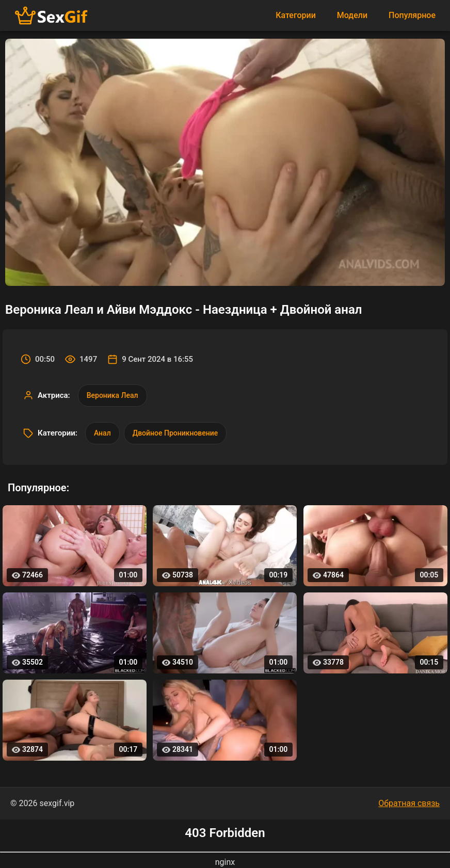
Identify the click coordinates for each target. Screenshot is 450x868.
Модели (352, 15)
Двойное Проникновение (175, 433)
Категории (296, 15)
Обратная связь (409, 803)
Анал (102, 433)
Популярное (412, 15)
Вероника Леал (112, 395)
